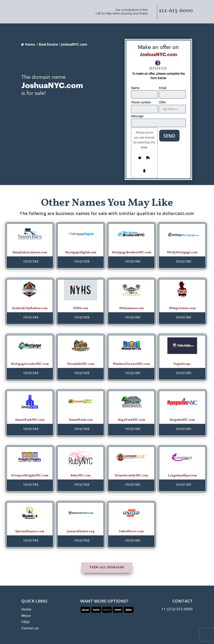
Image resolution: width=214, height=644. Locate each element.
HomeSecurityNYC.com (131, 476)
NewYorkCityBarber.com (30, 308)
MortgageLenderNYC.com (30, 364)
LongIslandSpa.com (182, 476)
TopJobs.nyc (182, 364)
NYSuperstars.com (182, 308)
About (26, 616)
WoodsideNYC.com (81, 364)
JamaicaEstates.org (81, 532)
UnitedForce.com (131, 532)
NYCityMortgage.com (182, 253)
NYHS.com (81, 308)
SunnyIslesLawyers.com (30, 253)
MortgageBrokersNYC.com (131, 253)
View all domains (107, 568)
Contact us (30, 629)
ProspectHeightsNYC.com (30, 476)
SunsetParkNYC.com (30, 420)
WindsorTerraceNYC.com (131, 364)
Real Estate (48, 44)
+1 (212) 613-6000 (177, 609)
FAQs (25, 622)
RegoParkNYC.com (131, 420)
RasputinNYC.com (182, 420)
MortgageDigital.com (81, 253)
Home (28, 44)
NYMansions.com (131, 308)
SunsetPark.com (81, 420)
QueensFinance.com (30, 532)
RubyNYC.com (81, 476)
